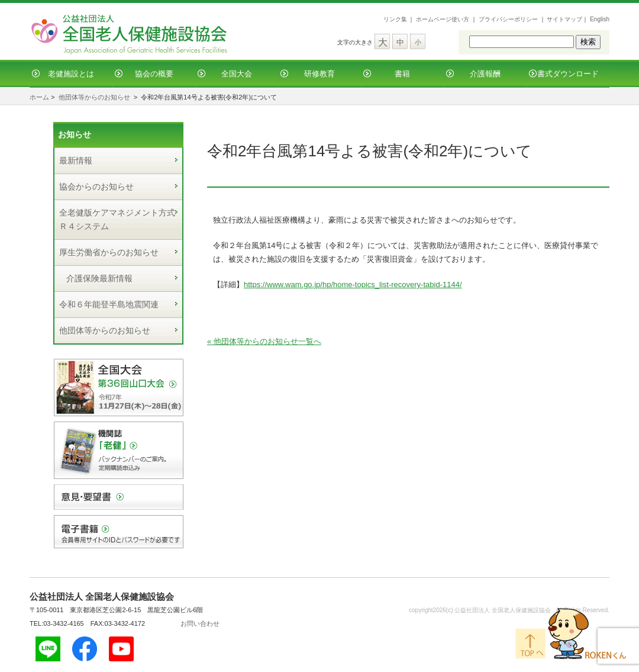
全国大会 (237, 74)
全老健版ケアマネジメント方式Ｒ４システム (117, 219)
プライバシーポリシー (508, 19)
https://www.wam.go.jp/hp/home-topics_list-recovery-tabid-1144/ (353, 284)
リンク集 (395, 19)
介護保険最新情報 (99, 278)
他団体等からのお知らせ (94, 97)
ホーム (39, 97)
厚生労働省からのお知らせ (109, 252)
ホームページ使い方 (443, 19)
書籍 (402, 74)
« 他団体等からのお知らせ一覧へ (264, 341)
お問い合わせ (200, 623)
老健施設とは (71, 74)
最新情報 (76, 160)
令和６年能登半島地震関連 (109, 304)
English (600, 19)
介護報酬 (485, 74)
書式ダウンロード (568, 74)
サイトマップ (564, 19)
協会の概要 (154, 74)
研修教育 (319, 74)
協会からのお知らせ (96, 187)
